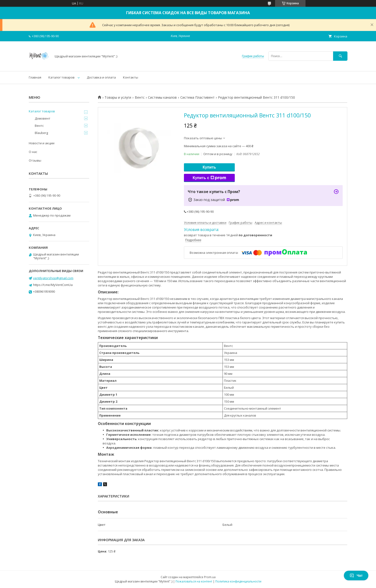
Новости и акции (42, 143)
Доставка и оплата (101, 77)
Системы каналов (162, 97)
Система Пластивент (197, 97)
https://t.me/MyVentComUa (53, 285)
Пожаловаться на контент (194, 581)
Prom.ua (210, 577)
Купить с (209, 178)
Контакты (131, 77)
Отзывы (35, 160)
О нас (33, 152)
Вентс (140, 97)
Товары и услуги (118, 97)
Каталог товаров (62, 77)
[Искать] (340, 56)
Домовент (43, 118)
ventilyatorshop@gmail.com (53, 278)
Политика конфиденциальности (238, 581)
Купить (209, 167)
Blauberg (41, 133)
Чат (356, 576)
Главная (35, 77)
